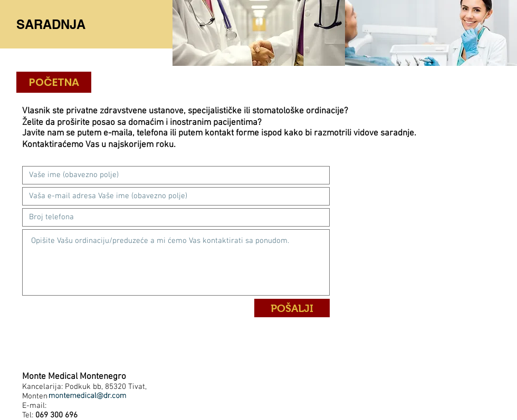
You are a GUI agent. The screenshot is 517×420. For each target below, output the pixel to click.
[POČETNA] (54, 82)
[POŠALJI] (292, 308)
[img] (259, 33)
